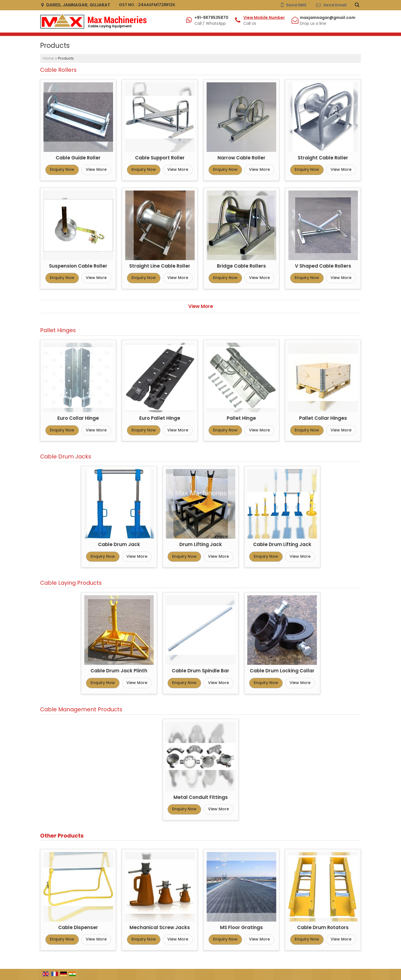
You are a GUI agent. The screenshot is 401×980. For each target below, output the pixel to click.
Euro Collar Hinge (78, 418)
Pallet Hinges (58, 330)
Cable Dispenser (78, 927)
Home (48, 58)
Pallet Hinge (241, 418)
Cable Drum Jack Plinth (119, 671)
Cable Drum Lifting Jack (282, 544)
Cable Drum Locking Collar (282, 671)
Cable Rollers (58, 70)
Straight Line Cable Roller (160, 266)
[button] (264, 18)
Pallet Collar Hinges (323, 418)
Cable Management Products (81, 709)
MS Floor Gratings (241, 927)
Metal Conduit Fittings (201, 797)
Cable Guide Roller (78, 158)
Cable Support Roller (160, 158)
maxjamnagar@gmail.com (328, 18)
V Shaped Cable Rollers (323, 266)
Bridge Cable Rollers (241, 266)
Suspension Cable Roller (78, 266)
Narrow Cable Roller (241, 158)
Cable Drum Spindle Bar (200, 671)
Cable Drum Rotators (323, 927)
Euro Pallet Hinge (160, 418)
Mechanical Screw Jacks (160, 927)
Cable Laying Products (71, 583)
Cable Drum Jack (119, 544)
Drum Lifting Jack (201, 544)
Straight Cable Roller (323, 158)
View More (96, 169)
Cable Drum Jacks (66, 456)
